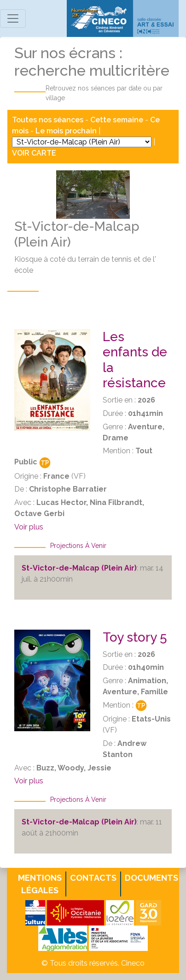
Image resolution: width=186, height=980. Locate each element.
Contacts (93, 878)
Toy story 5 (135, 637)
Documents (151, 878)
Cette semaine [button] (117, 120)
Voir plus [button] (29, 527)
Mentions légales (40, 884)
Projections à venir (78, 546)
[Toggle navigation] (13, 18)
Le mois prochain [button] (66, 131)
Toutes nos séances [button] (49, 120)
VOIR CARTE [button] (34, 153)
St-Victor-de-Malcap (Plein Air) (79, 568)
